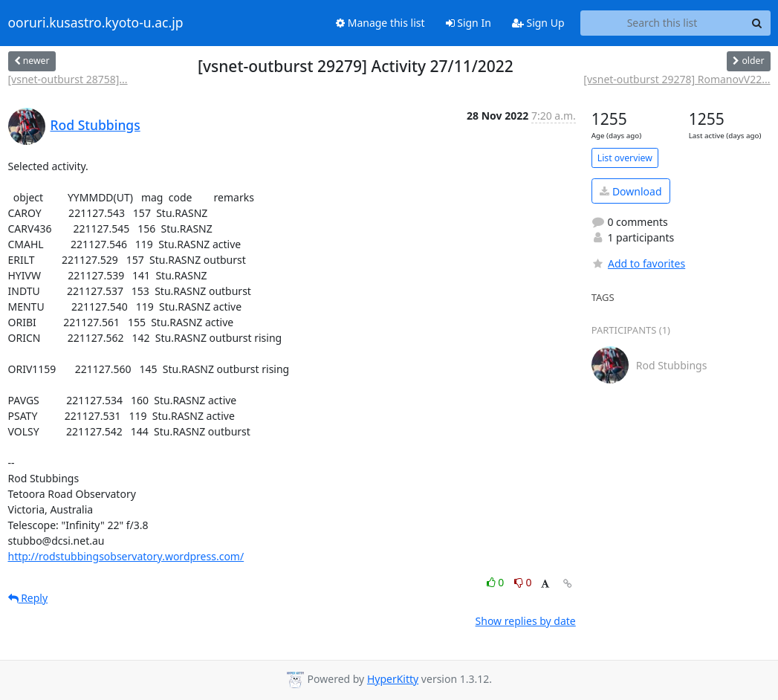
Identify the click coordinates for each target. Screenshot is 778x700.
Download (630, 191)
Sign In (469, 23)
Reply (28, 598)
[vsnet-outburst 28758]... (68, 79)
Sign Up (538, 23)
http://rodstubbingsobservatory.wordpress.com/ (126, 556)
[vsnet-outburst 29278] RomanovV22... (677, 79)
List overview (625, 158)
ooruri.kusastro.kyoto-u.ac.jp (96, 23)
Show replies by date (526, 621)
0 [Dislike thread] (523, 582)
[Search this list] (662, 23)
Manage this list (380, 23)
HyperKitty (393, 679)
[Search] (757, 23)
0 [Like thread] (497, 582)
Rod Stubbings (95, 125)
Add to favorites (638, 263)
